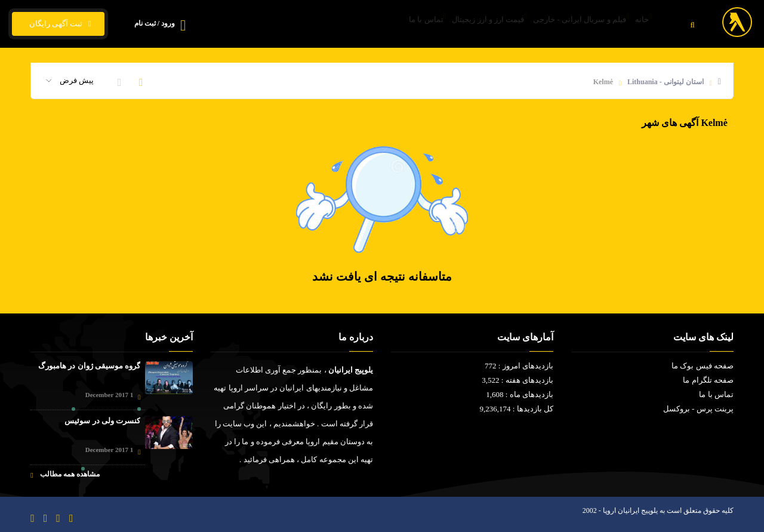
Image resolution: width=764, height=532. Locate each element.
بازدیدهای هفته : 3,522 (517, 380)
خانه (636, 24)
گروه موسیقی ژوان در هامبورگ (89, 366)
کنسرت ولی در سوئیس (102, 421)
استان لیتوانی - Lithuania (666, 82)
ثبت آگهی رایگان (58, 24)
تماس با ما (374, 24)
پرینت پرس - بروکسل (698, 409)
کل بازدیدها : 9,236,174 (517, 409)
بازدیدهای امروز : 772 (519, 366)
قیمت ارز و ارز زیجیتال (451, 24)
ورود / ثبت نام (155, 23)
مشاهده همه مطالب (65, 474)
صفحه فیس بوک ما (703, 366)
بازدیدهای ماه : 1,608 (520, 394)
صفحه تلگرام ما (708, 380)
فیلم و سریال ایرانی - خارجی (558, 24)
